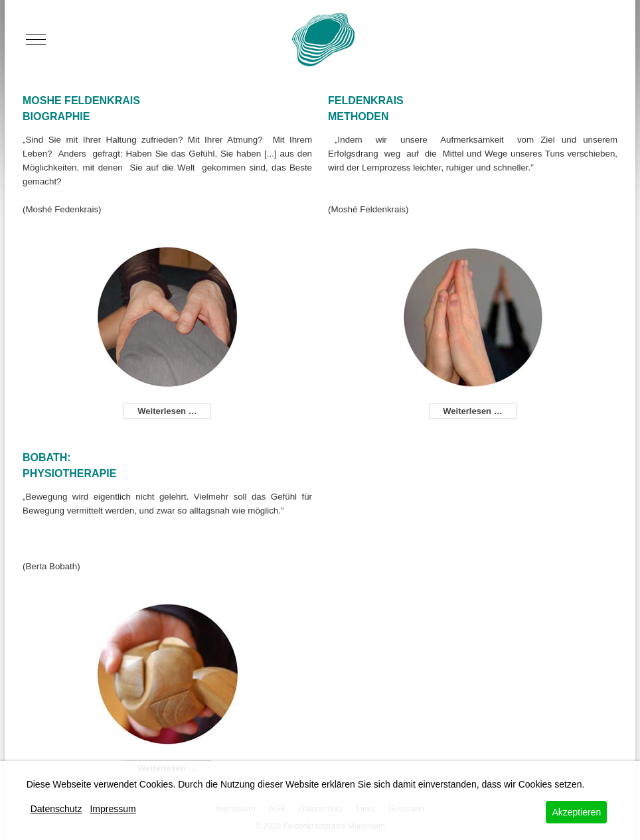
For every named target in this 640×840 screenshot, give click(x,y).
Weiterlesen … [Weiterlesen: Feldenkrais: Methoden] (472, 411)
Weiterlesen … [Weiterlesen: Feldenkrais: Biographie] (167, 411)
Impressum (113, 809)
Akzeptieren (576, 812)
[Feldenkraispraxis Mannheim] (323, 40)
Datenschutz (56, 809)
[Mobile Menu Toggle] (36, 40)
